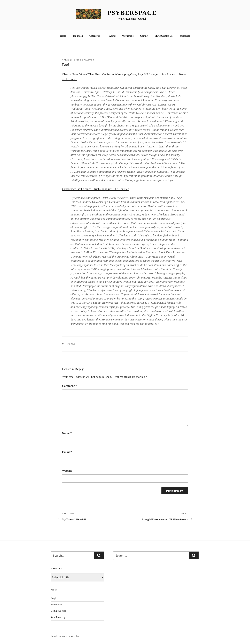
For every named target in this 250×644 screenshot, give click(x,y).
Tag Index (78, 36)
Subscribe (185, 36)
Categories (96, 36)
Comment (69, 386)
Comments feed (58, 611)
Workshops (128, 36)
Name (67, 433)
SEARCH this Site (164, 36)
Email (67, 452)
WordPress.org (58, 617)
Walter (89, 60)
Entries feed (57, 605)
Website (67, 471)
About (112, 36)
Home (63, 36)
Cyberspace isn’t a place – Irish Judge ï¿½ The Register (95, 189)
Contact (144, 36)
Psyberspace (132, 13)
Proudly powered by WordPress (66, 636)
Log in (54, 598)
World (71, 344)
